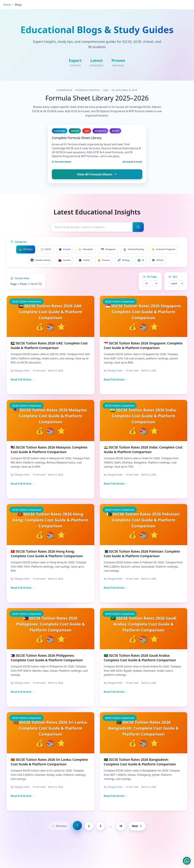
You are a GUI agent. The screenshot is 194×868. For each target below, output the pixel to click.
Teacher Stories (64, 261)
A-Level (79, 250)
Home (7, 5)
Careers (89, 261)
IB (171, 261)
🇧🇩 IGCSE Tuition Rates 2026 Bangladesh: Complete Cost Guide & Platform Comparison (140, 776)
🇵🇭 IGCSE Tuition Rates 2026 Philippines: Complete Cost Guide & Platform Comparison (47, 671)
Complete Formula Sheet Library (77, 138)
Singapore (126, 250)
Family (111, 261)
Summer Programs (32, 261)
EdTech (97, 272)
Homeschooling (153, 250)
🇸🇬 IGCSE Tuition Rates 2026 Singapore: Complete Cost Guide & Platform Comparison (143, 359)
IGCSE (59, 250)
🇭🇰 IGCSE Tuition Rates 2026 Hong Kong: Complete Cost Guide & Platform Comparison (47, 567)
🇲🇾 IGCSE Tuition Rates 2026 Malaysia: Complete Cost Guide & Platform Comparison (49, 463)
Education (102, 250)
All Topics (37, 250)
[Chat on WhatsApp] (187, 861)
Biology (153, 261)
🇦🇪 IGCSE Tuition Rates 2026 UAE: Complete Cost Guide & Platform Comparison (49, 359)
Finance (131, 261)
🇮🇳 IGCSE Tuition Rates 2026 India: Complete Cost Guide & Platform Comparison (143, 463)
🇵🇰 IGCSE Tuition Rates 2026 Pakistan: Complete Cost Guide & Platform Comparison (142, 567)
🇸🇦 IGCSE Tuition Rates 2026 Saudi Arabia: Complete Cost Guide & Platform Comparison (140, 671)
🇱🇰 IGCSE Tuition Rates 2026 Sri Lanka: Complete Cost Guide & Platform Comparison (49, 776)
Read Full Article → (23, 393)
